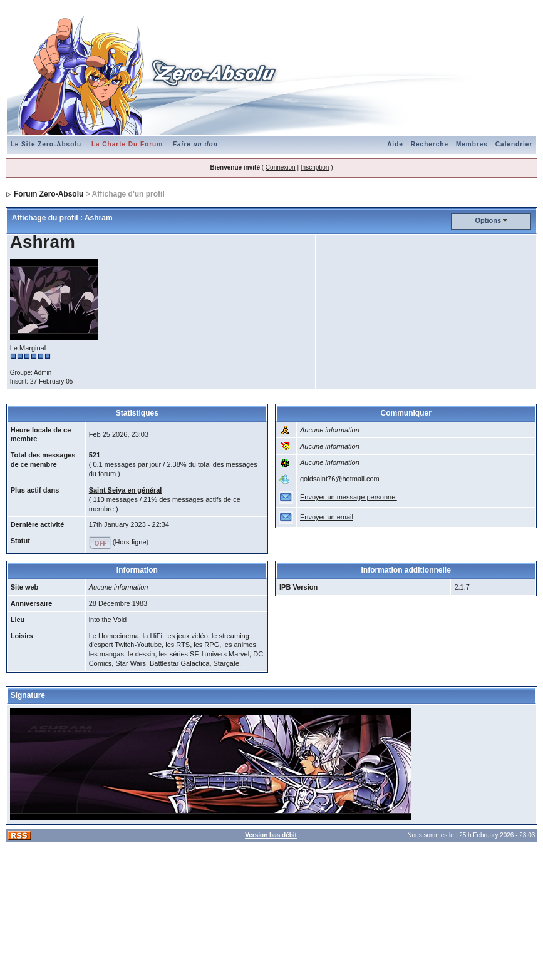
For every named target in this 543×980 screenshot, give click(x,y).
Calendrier (514, 144)
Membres (472, 144)
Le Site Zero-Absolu (46, 144)
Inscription (315, 167)
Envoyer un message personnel (349, 497)
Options (489, 220)
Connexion (281, 167)
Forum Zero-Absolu (49, 194)
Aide (395, 144)
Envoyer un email (327, 517)
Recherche (430, 144)
